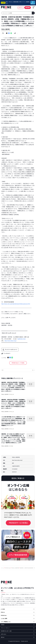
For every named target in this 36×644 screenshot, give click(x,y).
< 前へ (3, 370)
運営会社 (3, 637)
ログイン (21, 8)
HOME (4, 609)
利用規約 (3, 625)
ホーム (3, 568)
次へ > (33, 370)
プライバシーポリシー (5, 628)
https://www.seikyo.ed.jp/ (11, 341)
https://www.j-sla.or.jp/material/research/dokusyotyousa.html (16, 304)
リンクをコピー (6, 353)
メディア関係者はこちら (6, 622)
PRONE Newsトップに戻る (18, 363)
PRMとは (3, 612)
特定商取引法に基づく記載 (6, 631)
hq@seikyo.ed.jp (21, 339)
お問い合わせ (4, 634)
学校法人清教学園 (5, 29)
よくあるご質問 (4, 619)
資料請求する (33, 3)
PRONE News (8, 568)
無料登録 (28, 8)
